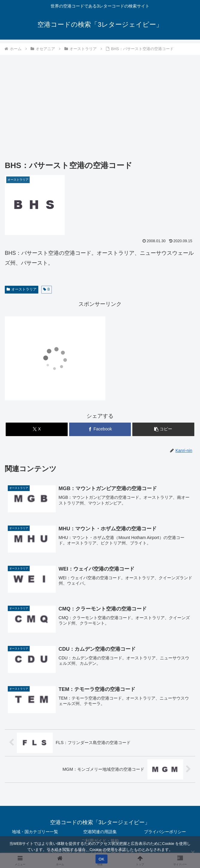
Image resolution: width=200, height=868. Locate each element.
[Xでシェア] (37, 429)
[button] (163, 429)
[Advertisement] (100, 101)
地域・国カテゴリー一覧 (35, 832)
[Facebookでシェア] (100, 429)
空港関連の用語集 (100, 832)
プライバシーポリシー (165, 832)
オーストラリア (22, 289)
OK (101, 859)
